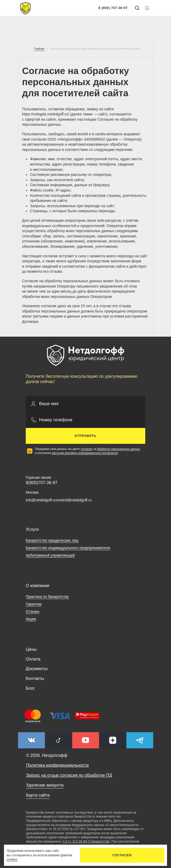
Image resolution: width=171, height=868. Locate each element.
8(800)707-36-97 (42, 483)
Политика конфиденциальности (57, 765)
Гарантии (34, 604)
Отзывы (33, 611)
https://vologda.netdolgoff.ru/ (45, 114)
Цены (31, 649)
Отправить (85, 436)
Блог (30, 688)
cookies (12, 860)
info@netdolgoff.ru (41, 500)
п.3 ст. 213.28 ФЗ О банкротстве (86, 841)
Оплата (33, 659)
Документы (37, 669)
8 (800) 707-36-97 (113, 8)
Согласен (122, 855)
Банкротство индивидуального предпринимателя (68, 548)
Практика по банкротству (47, 597)
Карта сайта (38, 795)
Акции (31, 619)
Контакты (35, 678)
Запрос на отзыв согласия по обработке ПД (69, 775)
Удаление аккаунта (45, 785)
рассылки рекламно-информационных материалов (85, 453)
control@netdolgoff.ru (74, 500)
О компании (37, 586)
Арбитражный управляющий (50, 555)
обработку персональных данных (119, 449)
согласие (87, 449)
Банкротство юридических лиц (52, 540)
